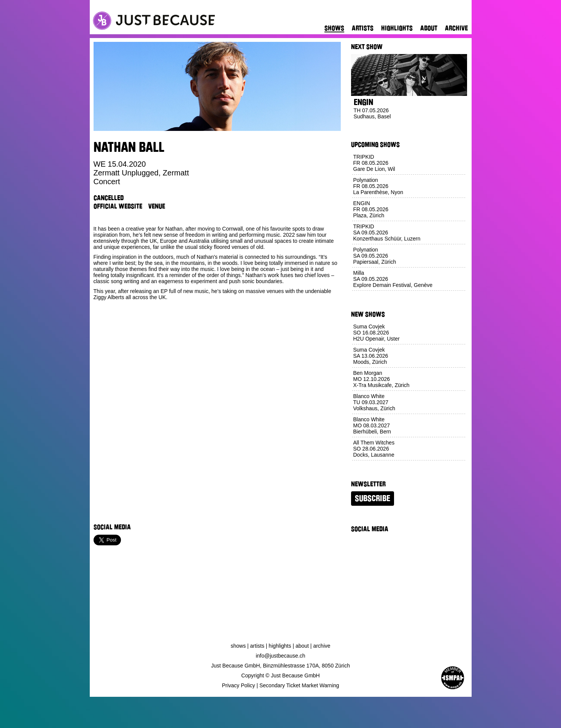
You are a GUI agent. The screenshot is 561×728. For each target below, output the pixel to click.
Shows (334, 28)
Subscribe (373, 499)
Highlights (397, 28)
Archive (456, 28)
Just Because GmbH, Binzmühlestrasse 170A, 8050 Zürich (280, 666)
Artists (363, 28)
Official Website (118, 206)
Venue (157, 206)
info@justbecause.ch (280, 656)
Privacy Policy (238, 685)
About (429, 28)
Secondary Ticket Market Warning (299, 685)
